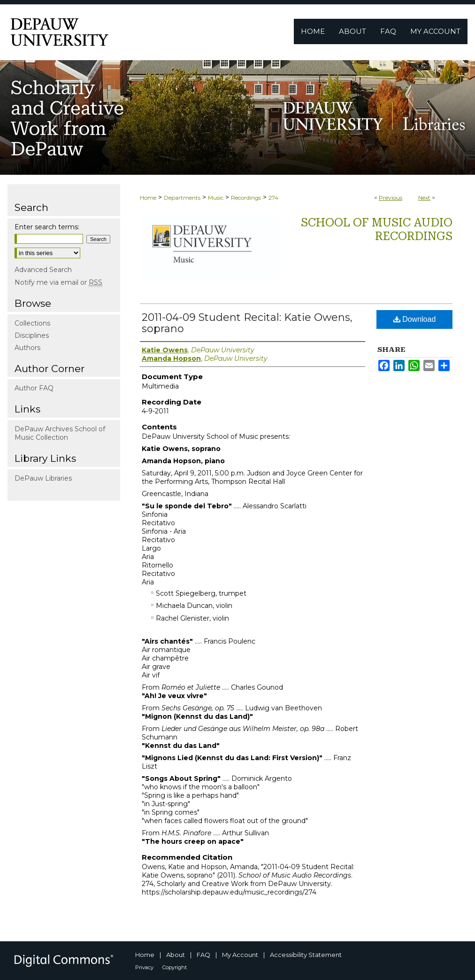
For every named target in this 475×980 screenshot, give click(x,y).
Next (424, 198)
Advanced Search (43, 270)
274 (273, 198)
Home (148, 198)
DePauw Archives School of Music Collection (60, 433)
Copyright (175, 967)
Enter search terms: (47, 227)
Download (415, 319)
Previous (391, 198)
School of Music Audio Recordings (377, 229)
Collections (32, 323)
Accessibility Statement (306, 955)
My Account (240, 955)
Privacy (144, 967)
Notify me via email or (58, 282)
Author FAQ (34, 388)
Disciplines (32, 335)
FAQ (203, 955)
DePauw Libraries (43, 478)
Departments (182, 198)
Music (216, 198)
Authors (27, 348)
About (176, 955)
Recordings (246, 198)
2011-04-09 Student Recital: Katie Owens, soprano (247, 323)
